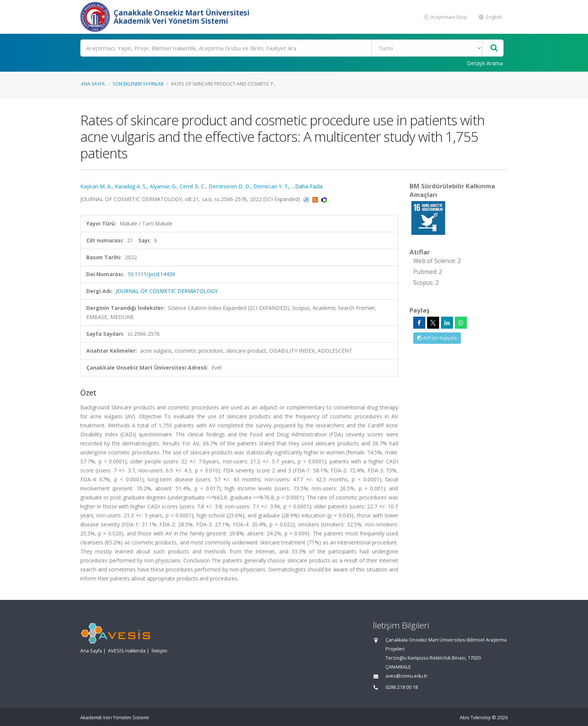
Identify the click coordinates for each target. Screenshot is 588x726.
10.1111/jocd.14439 (151, 274)
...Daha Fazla (307, 186)
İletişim (159, 651)
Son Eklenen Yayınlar (138, 84)
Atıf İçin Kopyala (437, 338)
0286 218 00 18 (402, 687)
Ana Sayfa (93, 84)
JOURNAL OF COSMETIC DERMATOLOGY (167, 291)
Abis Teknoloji (475, 718)
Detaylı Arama (485, 63)
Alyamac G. (163, 186)
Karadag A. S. (131, 186)
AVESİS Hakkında (127, 651)
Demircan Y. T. (271, 186)
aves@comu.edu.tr (406, 676)
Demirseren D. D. (229, 186)
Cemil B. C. (193, 186)
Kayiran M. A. (96, 186)
